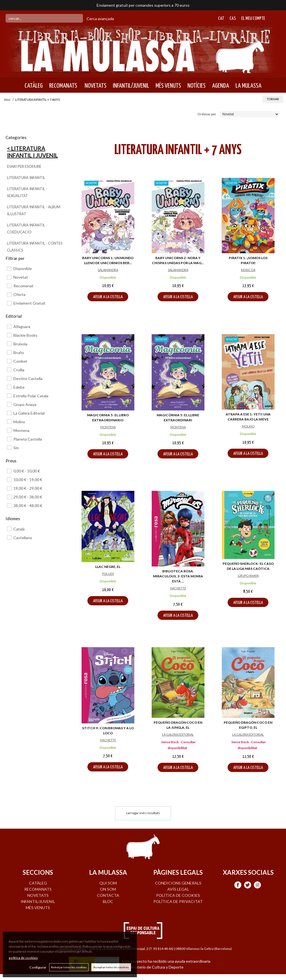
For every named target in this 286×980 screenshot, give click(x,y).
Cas (233, 19)
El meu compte (253, 19)
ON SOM (108, 889)
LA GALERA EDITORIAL (178, 734)
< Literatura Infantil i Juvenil (32, 152)
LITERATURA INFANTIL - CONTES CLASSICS (35, 247)
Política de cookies (178, 895)
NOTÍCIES (196, 86)
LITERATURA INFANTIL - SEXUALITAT (27, 192)
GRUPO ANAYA (248, 576)
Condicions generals (178, 883)
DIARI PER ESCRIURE (24, 166)
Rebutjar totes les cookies (69, 967)
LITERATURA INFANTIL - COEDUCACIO (27, 229)
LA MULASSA (248, 86)
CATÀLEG (34, 86)
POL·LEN (108, 574)
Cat (221, 19)
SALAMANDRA (108, 270)
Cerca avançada (100, 19)
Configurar (38, 967)
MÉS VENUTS (168, 86)
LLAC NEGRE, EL (108, 567)
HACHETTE (178, 588)
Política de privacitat (178, 901)
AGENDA (221, 86)
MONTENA (108, 427)
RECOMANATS (63, 86)
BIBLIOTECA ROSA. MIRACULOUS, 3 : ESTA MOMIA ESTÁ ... (178, 576)
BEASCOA (248, 270)
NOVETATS (95, 86)
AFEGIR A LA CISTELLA (108, 297)
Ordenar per (207, 114)
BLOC (108, 901)
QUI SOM (108, 883)
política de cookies (23, 958)
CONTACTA (108, 895)
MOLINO (248, 426)
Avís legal (178, 889)
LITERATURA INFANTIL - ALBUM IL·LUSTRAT (34, 210)
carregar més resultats (143, 813)
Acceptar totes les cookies (111, 967)
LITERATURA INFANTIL (26, 178)
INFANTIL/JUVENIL (131, 86)
